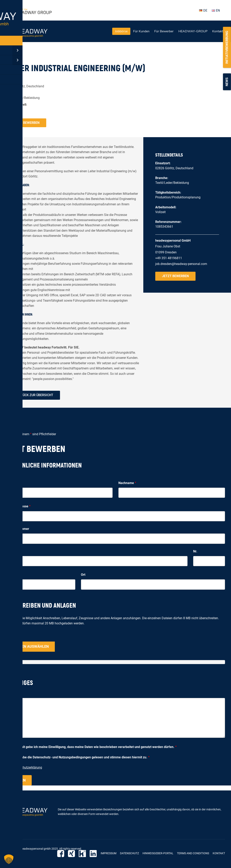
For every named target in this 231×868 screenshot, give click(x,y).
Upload (11, 637)
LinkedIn (94, 853)
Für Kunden (141, 31)
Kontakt (218, 31)
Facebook (63, 853)
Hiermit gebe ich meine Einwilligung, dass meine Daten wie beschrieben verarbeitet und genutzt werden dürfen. (95, 747)
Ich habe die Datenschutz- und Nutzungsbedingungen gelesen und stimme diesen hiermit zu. (82, 757)
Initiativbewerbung (227, 47)
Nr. (195, 551)
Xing (73, 853)
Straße (11, 551)
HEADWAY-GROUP (193, 31)
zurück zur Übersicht (35, 395)
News (227, 82)
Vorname (14, 483)
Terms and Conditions (193, 853)
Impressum (109, 853)
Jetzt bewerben (26, 123)
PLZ (9, 575)
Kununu (84, 853)
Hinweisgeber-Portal (158, 853)
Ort (83, 575)
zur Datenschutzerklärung (24, 767)
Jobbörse (121, 31)
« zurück (12, 55)
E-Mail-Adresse (18, 506)
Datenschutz (129, 853)
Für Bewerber (164, 31)
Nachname (127, 483)
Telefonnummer (18, 529)
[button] (9, 859)
